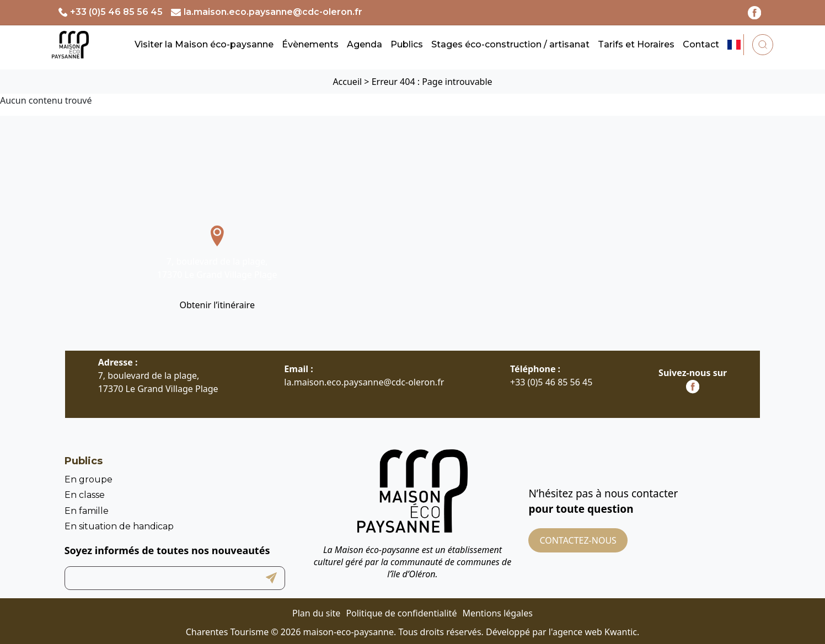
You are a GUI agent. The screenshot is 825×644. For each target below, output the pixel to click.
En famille (87, 511)
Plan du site (316, 613)
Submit (271, 578)
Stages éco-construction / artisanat (510, 44)
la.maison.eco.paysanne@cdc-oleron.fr (273, 12)
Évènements (310, 44)
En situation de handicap (119, 526)
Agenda (365, 44)
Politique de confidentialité (401, 613)
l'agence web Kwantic (593, 632)
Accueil (347, 82)
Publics (407, 44)
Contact (701, 44)
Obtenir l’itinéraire (217, 305)
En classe (85, 495)
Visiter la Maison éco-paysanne (204, 44)
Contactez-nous (578, 540)
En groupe (89, 479)
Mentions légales (497, 613)
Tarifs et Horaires (636, 44)
